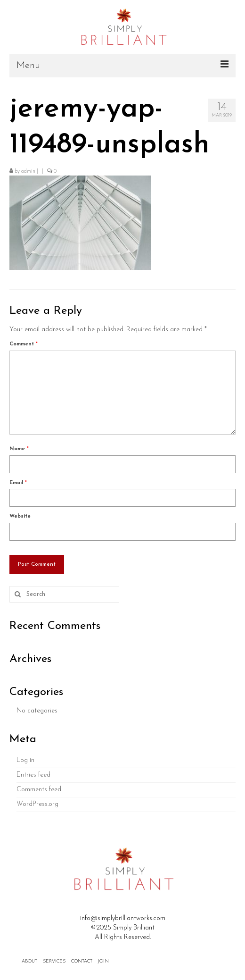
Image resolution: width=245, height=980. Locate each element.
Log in (25, 760)
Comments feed (39, 790)
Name (19, 449)
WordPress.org (37, 804)
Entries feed (33, 775)
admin (28, 172)
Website (20, 516)
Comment (24, 344)
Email (18, 483)
